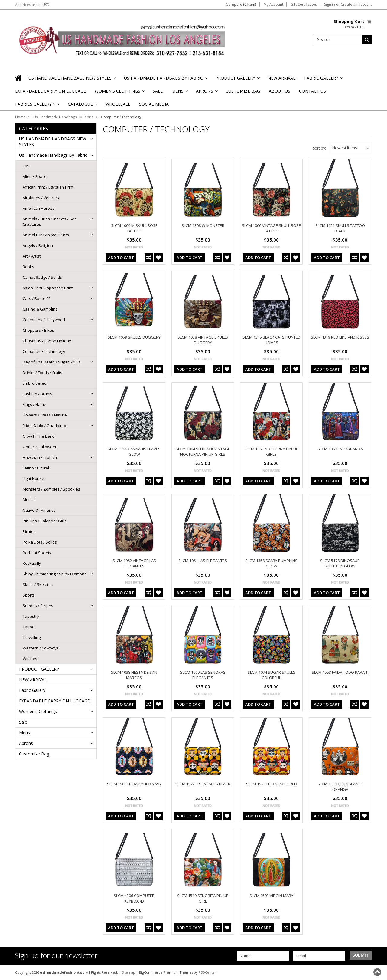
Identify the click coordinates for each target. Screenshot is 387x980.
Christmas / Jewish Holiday (47, 341)
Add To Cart (121, 258)
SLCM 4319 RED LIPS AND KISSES (340, 337)
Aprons (206, 93)
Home (20, 117)
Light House (33, 478)
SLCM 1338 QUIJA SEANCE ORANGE (340, 787)
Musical (30, 500)
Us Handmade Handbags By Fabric (165, 80)
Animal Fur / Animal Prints (46, 235)
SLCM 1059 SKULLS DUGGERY (134, 337)
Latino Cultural (36, 468)
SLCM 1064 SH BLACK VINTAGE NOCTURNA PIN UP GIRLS (203, 452)
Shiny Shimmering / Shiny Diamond (55, 574)
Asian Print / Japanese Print (48, 288)
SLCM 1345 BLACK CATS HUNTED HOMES (272, 340)
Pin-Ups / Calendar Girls (45, 521)
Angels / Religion (38, 245)
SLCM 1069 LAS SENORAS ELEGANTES (203, 675)
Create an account (356, 5)
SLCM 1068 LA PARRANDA (340, 449)
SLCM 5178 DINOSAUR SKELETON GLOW (340, 563)
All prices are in (32, 5)
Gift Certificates (304, 5)
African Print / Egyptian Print (48, 187)
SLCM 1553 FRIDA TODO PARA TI (340, 672)
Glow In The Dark (38, 436)
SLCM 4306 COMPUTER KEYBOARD (134, 898)
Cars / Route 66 (37, 298)
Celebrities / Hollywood (44, 320)
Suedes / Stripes (38, 606)
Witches (30, 659)
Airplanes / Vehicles (41, 198)
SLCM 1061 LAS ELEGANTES (203, 561)
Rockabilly (32, 563)
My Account (273, 5)
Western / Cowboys (41, 648)
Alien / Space (35, 176)
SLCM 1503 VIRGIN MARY (271, 896)
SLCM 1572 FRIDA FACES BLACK (203, 784)
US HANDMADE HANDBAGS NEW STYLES (72, 80)
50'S (26, 166)
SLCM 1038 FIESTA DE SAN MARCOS (134, 675)
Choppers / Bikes (38, 330)
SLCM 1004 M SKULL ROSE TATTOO (134, 228)
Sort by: (319, 148)
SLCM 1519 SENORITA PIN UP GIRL (203, 898)
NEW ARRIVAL (281, 78)
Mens (179, 93)
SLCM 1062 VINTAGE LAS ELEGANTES (134, 563)
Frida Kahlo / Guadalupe (45, 426)
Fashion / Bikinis (37, 394)
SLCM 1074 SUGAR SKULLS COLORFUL (272, 675)
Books (28, 267)
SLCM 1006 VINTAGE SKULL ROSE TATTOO (271, 228)
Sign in (330, 5)
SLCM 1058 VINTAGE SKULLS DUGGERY (203, 340)
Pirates (29, 531)
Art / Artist (32, 256)
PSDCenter (207, 972)
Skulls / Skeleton (38, 584)
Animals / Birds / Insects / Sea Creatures (50, 222)
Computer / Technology (44, 351)
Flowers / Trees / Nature (45, 415)
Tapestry (31, 616)
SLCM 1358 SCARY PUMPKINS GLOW (271, 563)
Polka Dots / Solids (40, 542)
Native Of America (39, 510)
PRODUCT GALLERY (237, 80)
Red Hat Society (37, 553)
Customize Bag (243, 91)
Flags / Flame (34, 404)
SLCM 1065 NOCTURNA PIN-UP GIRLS (271, 452)
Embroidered (35, 383)
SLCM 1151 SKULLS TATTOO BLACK (340, 228)
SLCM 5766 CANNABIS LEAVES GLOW (134, 452)
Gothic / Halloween (40, 447)
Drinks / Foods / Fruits (42, 373)
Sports (29, 595)
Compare (241, 5)
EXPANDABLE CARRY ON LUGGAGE (50, 91)
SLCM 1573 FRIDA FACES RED (272, 784)
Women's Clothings (119, 93)
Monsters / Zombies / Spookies (51, 489)
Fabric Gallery (323, 80)
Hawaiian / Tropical (40, 457)
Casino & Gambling (40, 309)
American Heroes (39, 208)
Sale (158, 91)
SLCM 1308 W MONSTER (203, 225)
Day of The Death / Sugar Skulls (52, 362)
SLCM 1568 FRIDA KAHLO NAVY (134, 784)
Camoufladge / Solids (42, 277)
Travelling (32, 637)
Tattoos (30, 627)
